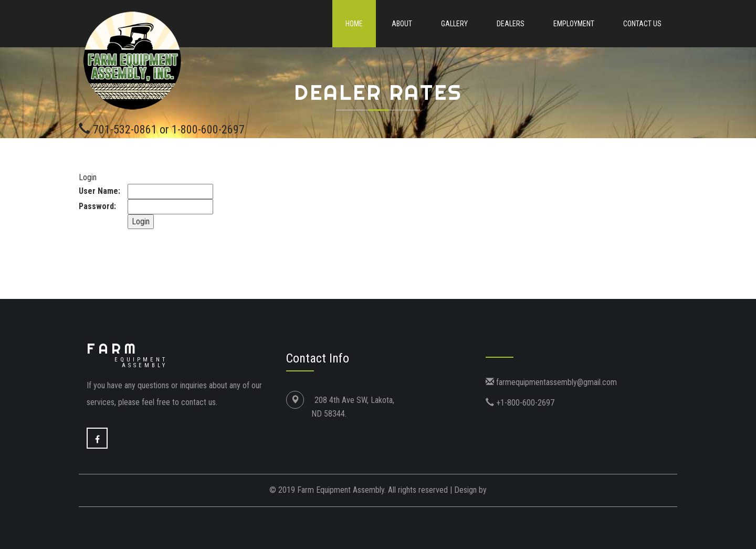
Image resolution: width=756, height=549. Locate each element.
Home (354, 24)
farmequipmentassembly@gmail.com (555, 382)
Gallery (454, 24)
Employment (574, 24)
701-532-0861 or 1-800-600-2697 (169, 130)
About (402, 24)
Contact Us (642, 24)
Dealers (511, 24)
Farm (127, 354)
